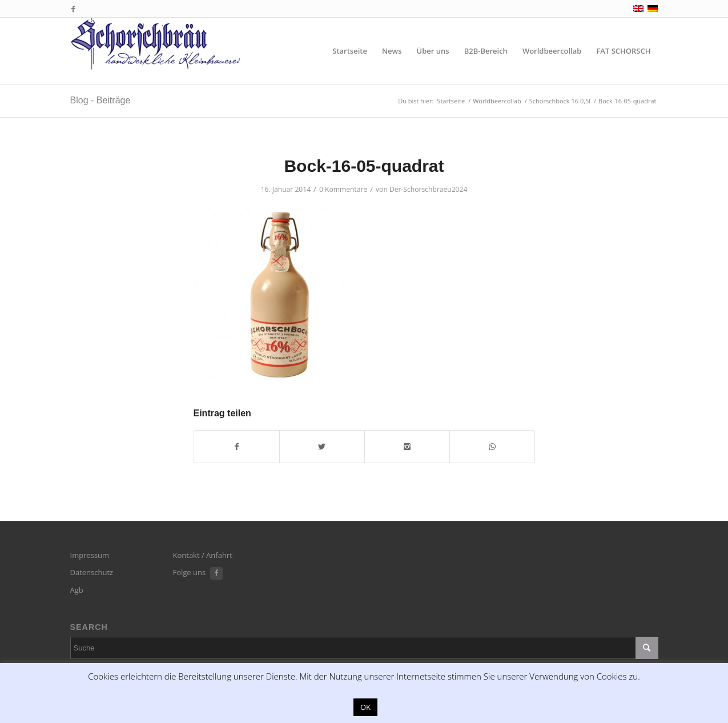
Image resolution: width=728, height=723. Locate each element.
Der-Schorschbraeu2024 (428, 189)
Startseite (451, 101)
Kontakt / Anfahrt (203, 555)
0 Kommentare (343, 189)
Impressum (90, 555)
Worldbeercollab (497, 101)
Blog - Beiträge (100, 100)
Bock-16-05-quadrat (364, 166)
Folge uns (190, 572)
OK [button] (365, 707)
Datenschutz (92, 572)
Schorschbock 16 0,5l (560, 101)
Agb (77, 590)
